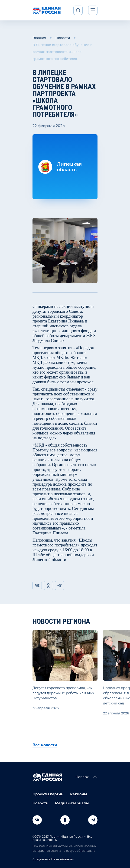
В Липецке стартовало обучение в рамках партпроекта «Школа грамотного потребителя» (62, 52)
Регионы (78, 794)
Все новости (45, 745)
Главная (39, 38)
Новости (63, 38)
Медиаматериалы (72, 803)
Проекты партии (48, 794)
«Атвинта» (67, 859)
